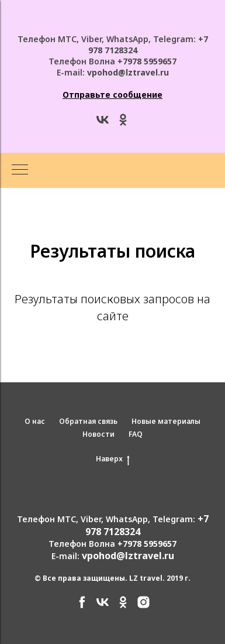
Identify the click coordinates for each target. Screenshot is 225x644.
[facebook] (82, 606)
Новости (98, 434)
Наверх (113, 459)
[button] (112, 95)
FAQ (136, 434)
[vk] (103, 124)
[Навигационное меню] (20, 170)
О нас (35, 421)
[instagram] (143, 606)
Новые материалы (166, 421)
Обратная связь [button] (88, 421)
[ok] (123, 124)
